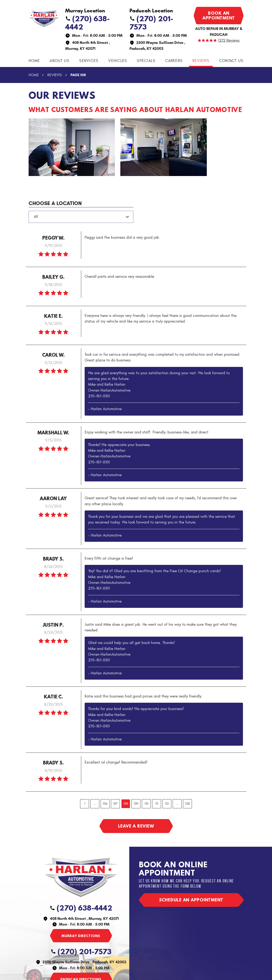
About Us (59, 61)
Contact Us (231, 61)
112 (167, 804)
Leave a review (136, 826)
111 (157, 804)
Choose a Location (55, 203)
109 (136, 804)
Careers (174, 61)
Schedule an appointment (191, 900)
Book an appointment (219, 15)
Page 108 (78, 75)
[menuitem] (34, 61)
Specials (146, 61)
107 (115, 804)
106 (105, 804)
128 (187, 804)
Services (89, 61)
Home (34, 61)
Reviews (201, 61)
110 (146, 804)
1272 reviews (229, 41)
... (95, 804)
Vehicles (118, 61)
